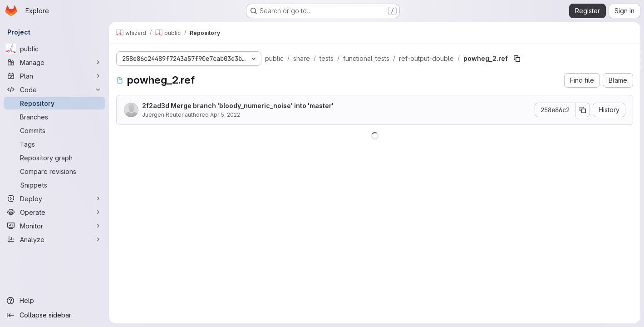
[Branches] (54, 117)
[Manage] (54, 62)
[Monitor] (54, 226)
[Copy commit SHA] (583, 110)
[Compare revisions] (54, 171)
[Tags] (54, 144)
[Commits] (54, 130)
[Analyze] (54, 239)
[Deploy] (54, 198)
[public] (54, 49)
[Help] (54, 301)
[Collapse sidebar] (54, 315)
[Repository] (54, 103)
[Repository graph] (54, 158)
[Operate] (54, 212)
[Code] (54, 89)
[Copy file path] (517, 59)
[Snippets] (54, 185)
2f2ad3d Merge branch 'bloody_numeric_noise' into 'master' (238, 106)
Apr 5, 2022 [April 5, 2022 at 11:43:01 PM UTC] (225, 115)
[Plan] (54, 76)
